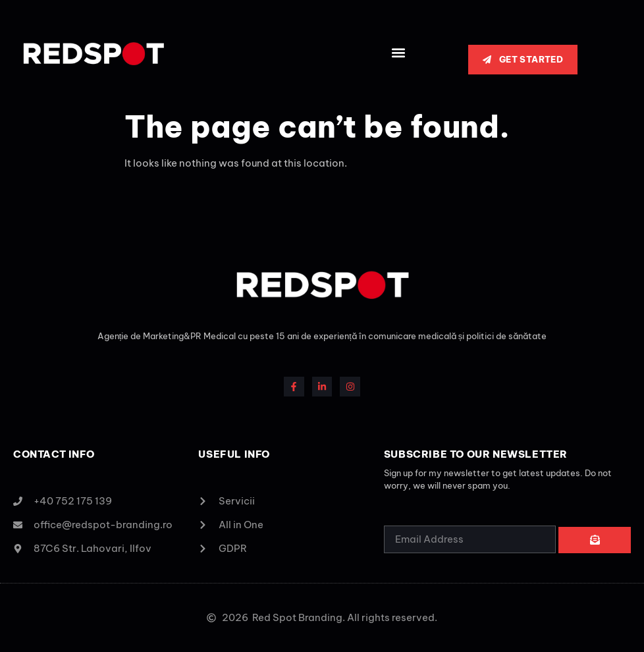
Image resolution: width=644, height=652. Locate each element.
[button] (398, 53)
